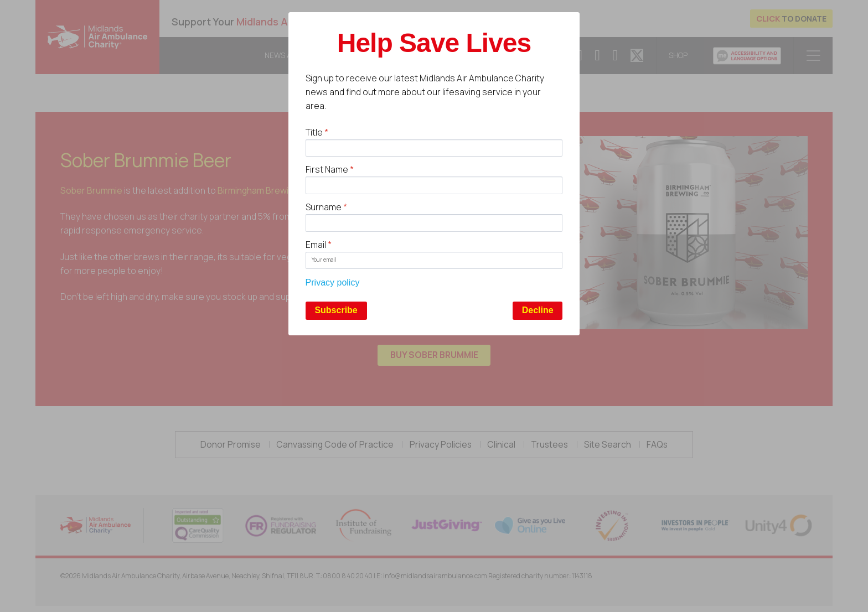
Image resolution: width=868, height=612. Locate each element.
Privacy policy (333, 282)
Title (317, 132)
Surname (326, 207)
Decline (538, 310)
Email (319, 245)
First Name (330, 169)
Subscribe (336, 310)
